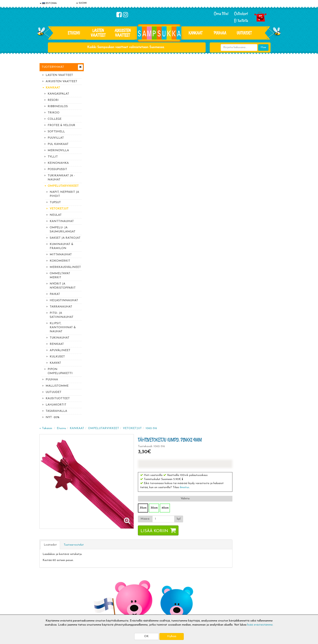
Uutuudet (244, 33)
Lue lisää (207, 527)
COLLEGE (55, 119)
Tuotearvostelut (122, 183)
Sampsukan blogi (148, 592)
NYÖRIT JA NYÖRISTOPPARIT (63, 286)
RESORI (53, 100)
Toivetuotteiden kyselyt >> (241, 553)
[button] (230, 117)
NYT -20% (53, 417)
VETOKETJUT (59, 209)
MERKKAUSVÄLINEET (65, 267)
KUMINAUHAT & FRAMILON (61, 246)
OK (146, 636)
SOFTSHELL (56, 132)
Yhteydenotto (49, 598)
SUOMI (81, 3)
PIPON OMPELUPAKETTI (60, 371)
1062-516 (200, 66)
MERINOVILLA (58, 150)
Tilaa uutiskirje (114, 553)
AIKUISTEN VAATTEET (123, 33)
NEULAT (56, 215)
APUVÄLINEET (60, 350)
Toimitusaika (97, 580)
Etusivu (74, 33)
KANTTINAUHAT (62, 221)
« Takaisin (94, 66)
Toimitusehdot (98, 586)
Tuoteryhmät (53, 67)
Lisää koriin (202, 169)
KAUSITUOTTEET (58, 399)
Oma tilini (221, 14)
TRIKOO (54, 113)
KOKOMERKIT (60, 261)
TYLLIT (53, 157)
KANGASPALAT (58, 94)
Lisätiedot (99, 183)
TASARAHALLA (56, 411)
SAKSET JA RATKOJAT (65, 238)
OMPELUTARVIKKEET (63, 186)
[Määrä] (211, 157)
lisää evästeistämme (260, 625)
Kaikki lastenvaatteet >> (240, 557)
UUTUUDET (54, 392)
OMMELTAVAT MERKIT (60, 276)
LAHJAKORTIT (56, 405)
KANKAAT (196, 33)
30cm (201, 146)
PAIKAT (55, 294)
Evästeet (46, 580)
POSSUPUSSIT (57, 169)
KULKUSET (57, 357)
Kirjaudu (143, 580)
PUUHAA (220, 33)
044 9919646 (238, 528)
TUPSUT (55, 202)
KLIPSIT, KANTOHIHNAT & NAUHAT (63, 327)
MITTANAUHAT (61, 255)
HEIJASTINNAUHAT (64, 300)
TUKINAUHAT (60, 338)
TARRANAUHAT (61, 307)
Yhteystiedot (48, 592)
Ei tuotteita (241, 21)
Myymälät (46, 604)
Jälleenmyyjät (48, 610)
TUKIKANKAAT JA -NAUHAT (61, 178)
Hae (263, 47)
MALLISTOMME (57, 386)
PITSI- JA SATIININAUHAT (62, 315)
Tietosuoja (47, 586)
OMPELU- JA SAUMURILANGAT (63, 230)
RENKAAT (57, 344)
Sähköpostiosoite (113, 536)
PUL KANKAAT (58, 144)
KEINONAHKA (58, 163)
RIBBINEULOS (58, 106)
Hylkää (172, 636)
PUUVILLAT (56, 138)
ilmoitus (232, 126)
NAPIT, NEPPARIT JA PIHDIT (64, 194)
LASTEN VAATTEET (98, 33)
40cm (212, 146)
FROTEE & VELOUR (61, 125)
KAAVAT (55, 363)
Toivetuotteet (97, 592)
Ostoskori (241, 14)
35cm (190, 146)
